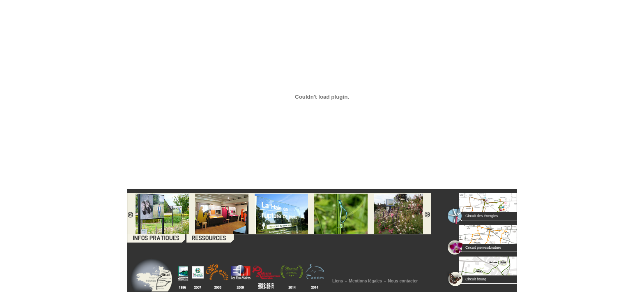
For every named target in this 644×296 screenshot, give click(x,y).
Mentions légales (366, 281)
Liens (338, 281)
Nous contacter (403, 281)
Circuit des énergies (482, 216)
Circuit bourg (476, 279)
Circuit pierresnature (483, 247)
